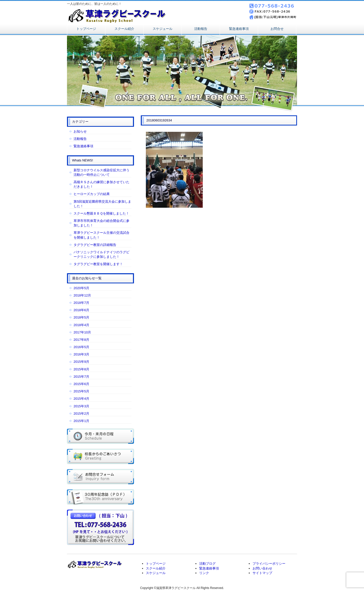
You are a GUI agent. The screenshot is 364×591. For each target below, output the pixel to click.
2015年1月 (81, 421)
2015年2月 (81, 414)
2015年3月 (81, 406)
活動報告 (201, 29)
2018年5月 (81, 317)
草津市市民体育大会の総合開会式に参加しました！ (101, 223)
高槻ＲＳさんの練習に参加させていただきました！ (101, 184)
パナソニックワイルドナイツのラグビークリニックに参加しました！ (101, 254)
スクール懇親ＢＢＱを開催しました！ (101, 213)
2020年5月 (81, 288)
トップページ (86, 29)
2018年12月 (82, 295)
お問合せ (277, 29)
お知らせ (80, 131)
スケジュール (163, 29)
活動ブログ (207, 564)
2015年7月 (81, 377)
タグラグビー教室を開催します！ (98, 264)
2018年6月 (81, 310)
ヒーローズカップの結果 (92, 194)
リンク (204, 573)
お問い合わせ (262, 568)
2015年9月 (81, 362)
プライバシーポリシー (269, 564)
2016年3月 (81, 354)
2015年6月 (81, 384)
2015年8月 (81, 369)
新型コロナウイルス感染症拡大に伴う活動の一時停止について (101, 172)
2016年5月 (81, 347)
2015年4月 (81, 399)
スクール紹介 (124, 29)
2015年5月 (81, 391)
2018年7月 (81, 303)
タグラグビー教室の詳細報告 (95, 245)
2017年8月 (81, 340)
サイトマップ (262, 573)
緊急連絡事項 (239, 29)
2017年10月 (82, 332)
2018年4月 (81, 325)
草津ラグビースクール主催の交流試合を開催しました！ (101, 235)
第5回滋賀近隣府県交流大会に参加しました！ (102, 204)
